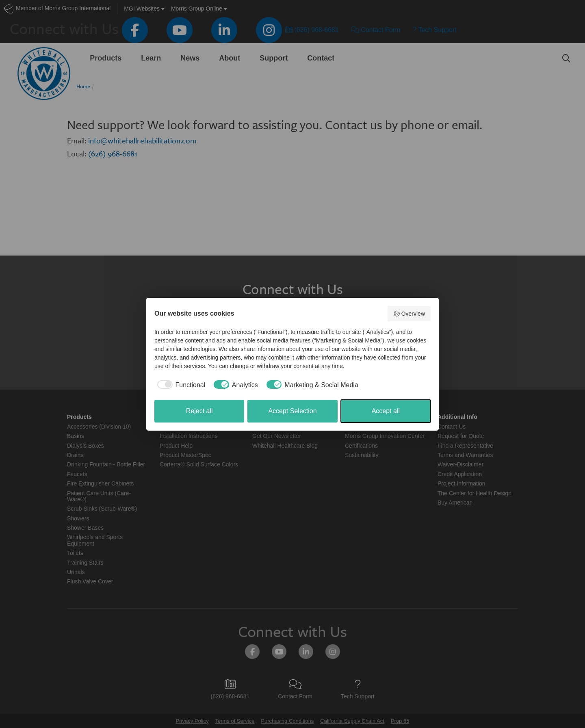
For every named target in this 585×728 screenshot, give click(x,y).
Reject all (199, 411)
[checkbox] (180, 385)
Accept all (386, 411)
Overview (409, 314)
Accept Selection (292, 411)
